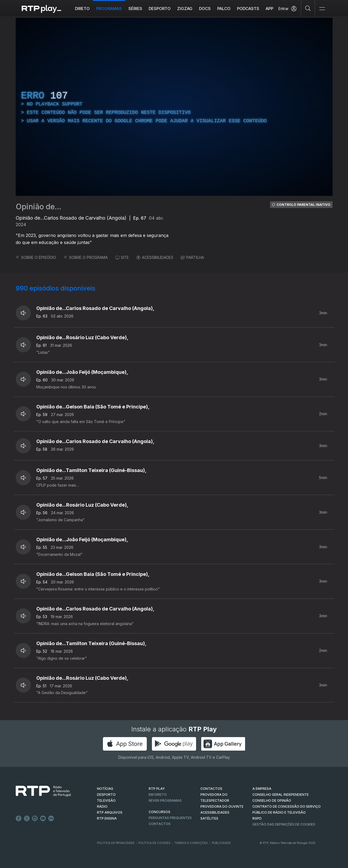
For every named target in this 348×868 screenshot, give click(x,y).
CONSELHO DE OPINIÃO (272, 801)
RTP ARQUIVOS (110, 812)
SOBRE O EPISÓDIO (36, 257)
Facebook (19, 819)
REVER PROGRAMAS (165, 801)
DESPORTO (106, 795)
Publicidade (221, 843)
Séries (135, 9)
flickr (51, 819)
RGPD (257, 818)
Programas (109, 9)
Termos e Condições (191, 843)
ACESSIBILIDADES (155, 257)
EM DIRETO (158, 795)
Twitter (27, 819)
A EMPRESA (262, 789)
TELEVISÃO (106, 801)
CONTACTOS (211, 789)
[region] (174, 107)
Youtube (43, 819)
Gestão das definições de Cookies (284, 824)
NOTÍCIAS (105, 789)
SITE (122, 257)
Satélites (209, 818)
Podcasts (248, 9)
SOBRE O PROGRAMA (86, 257)
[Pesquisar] (308, 8)
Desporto (160, 9)
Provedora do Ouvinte (222, 806)
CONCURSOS (160, 812)
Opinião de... (38, 207)
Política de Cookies (154, 843)
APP (269, 9)
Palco (224, 9)
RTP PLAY (157, 789)
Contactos (160, 824)
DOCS (205, 9)
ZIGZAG (185, 9)
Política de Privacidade (116, 843)
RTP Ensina (107, 818)
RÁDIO (102, 806)
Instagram (35, 819)
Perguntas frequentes (170, 818)
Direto (82, 9)
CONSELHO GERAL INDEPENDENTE (281, 795)
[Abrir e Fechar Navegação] (322, 9)
